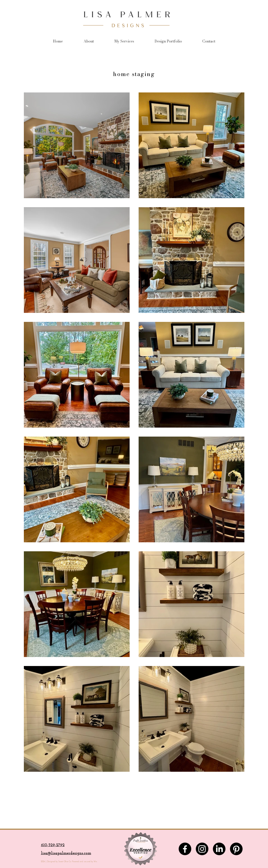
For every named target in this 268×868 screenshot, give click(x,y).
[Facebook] (185, 849)
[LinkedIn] (219, 849)
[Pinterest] (236, 849)
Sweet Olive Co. (64, 862)
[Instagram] (202, 849)
